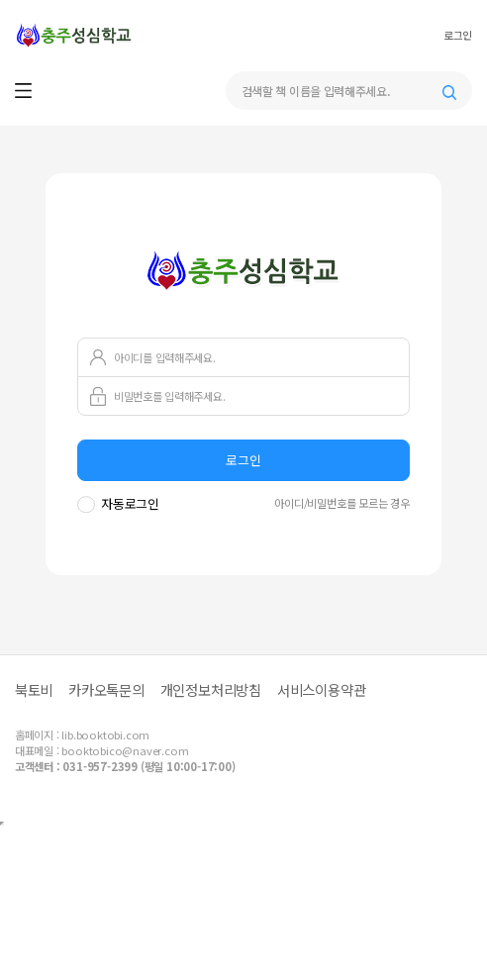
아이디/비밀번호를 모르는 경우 (342, 503)
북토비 (34, 689)
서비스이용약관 (322, 689)
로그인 (458, 36)
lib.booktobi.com (105, 735)
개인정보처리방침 (211, 689)
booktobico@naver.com (125, 750)
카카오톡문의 (106, 689)
